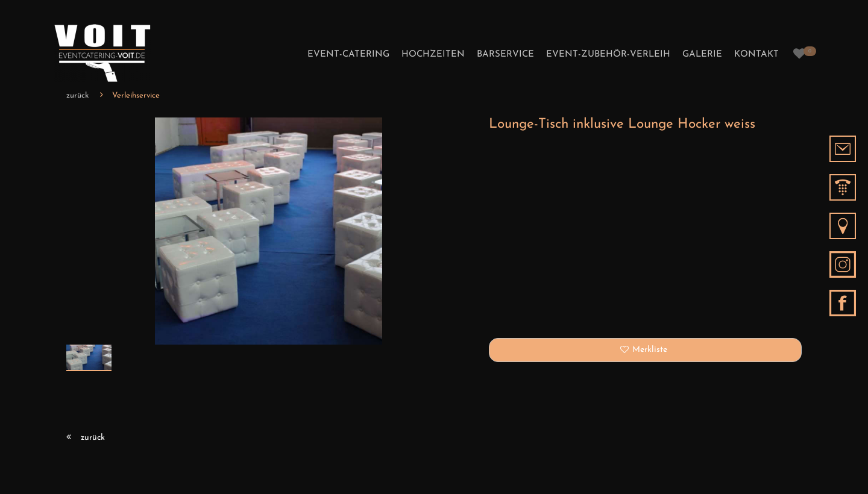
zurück (77, 95)
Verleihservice (136, 95)
